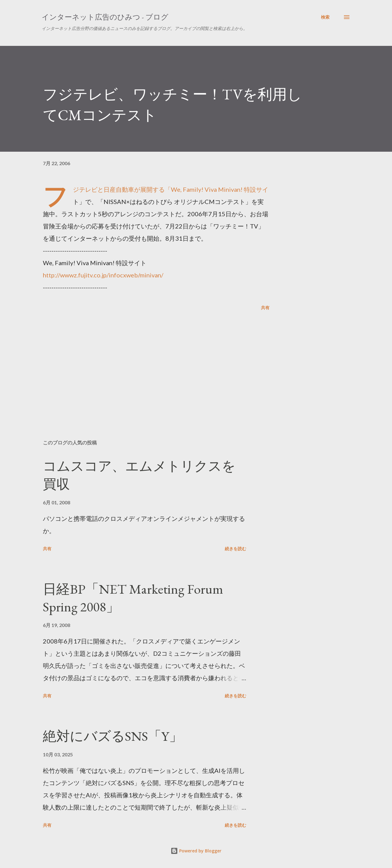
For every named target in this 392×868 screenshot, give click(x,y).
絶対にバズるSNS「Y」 (113, 736)
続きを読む (236, 549)
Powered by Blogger (196, 851)
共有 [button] (265, 308)
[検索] (325, 17)
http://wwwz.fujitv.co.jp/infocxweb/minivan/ (103, 275)
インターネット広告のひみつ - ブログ (105, 17)
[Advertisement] (146, 363)
